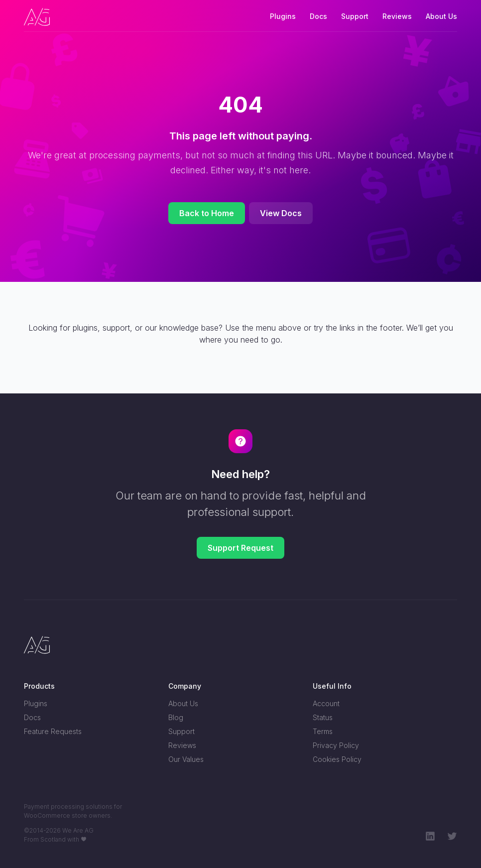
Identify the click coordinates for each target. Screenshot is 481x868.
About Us (441, 16)
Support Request (240, 548)
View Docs (281, 213)
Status (323, 717)
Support (355, 16)
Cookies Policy (337, 759)
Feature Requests (53, 731)
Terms (323, 731)
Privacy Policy (336, 745)
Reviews (397, 16)
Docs (318, 16)
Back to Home (207, 213)
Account (326, 703)
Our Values (186, 759)
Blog (176, 717)
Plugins (283, 16)
